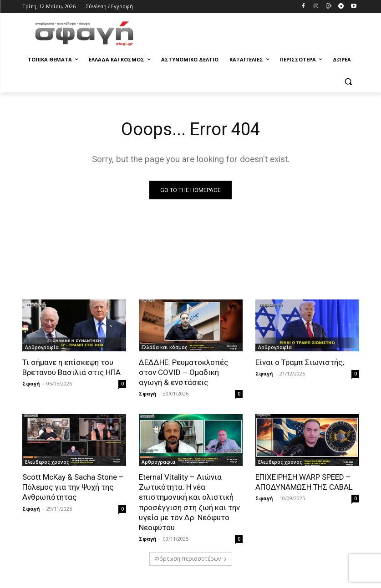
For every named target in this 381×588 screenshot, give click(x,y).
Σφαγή (31, 383)
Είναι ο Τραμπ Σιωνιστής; (300, 362)
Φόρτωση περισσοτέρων (191, 559)
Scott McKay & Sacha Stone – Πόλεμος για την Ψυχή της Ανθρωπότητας (73, 487)
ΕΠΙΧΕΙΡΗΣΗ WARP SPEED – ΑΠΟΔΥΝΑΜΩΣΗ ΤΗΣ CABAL (304, 482)
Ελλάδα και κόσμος (164, 347)
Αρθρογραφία (42, 347)
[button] (348, 82)
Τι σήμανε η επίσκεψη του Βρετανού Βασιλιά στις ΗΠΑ (71, 367)
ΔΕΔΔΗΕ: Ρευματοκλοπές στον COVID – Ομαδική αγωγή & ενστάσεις (183, 372)
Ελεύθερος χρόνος (47, 462)
